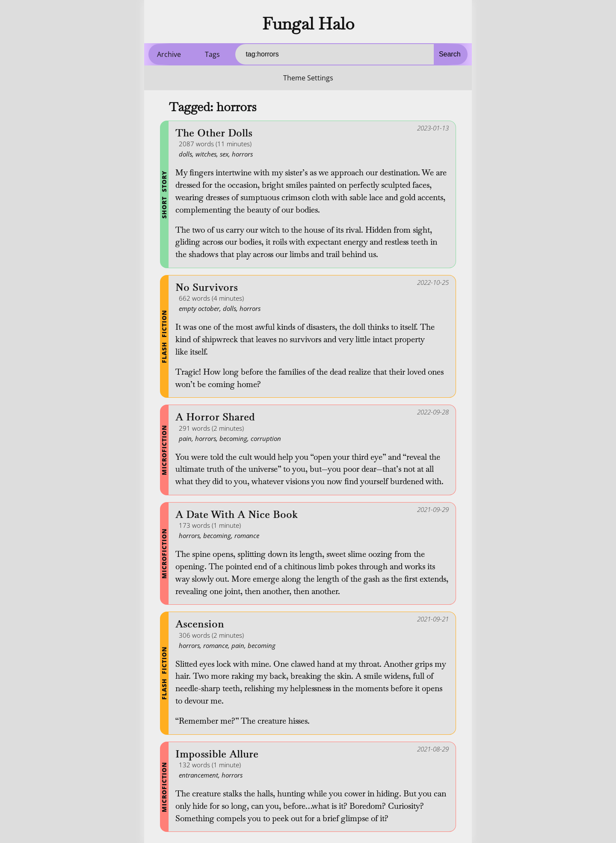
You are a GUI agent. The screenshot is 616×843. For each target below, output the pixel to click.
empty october (199, 308)
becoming (233, 438)
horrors (242, 154)
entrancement (198, 775)
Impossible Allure (217, 754)
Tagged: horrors (213, 107)
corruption (266, 438)
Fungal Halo (308, 24)
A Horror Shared (215, 417)
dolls (185, 154)
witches (206, 154)
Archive (169, 54)
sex (224, 154)
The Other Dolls (214, 133)
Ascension (200, 624)
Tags (212, 54)
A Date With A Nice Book (237, 515)
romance (247, 535)
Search (450, 54)
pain (185, 438)
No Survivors (207, 288)
